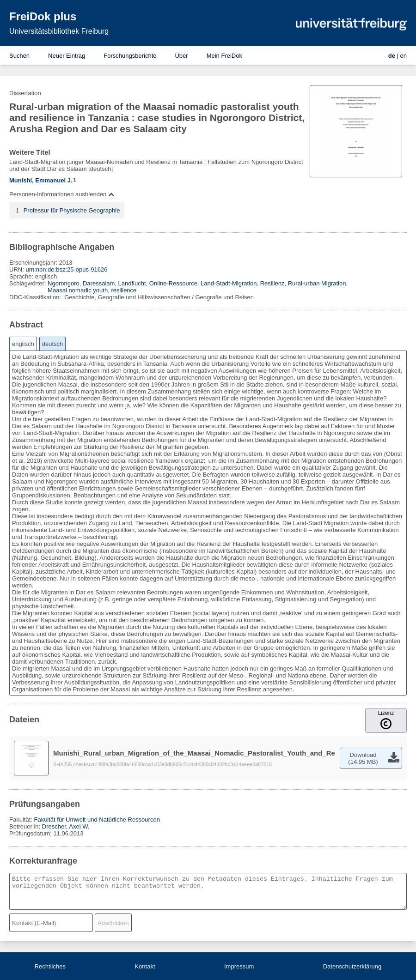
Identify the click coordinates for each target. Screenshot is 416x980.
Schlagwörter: (28, 283)
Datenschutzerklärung (352, 966)
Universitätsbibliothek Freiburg (59, 31)
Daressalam (99, 283)
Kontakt (145, 966)
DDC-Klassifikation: (36, 297)
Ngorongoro (64, 283)
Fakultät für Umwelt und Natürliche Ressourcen (97, 820)
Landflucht (132, 283)
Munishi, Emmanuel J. (41, 180)
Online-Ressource (173, 283)
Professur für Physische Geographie (72, 210)
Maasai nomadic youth (78, 290)
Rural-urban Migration (317, 283)
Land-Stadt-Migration (229, 283)
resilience (124, 290)
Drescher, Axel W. (66, 826)
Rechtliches (50, 966)
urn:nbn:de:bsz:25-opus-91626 (66, 269)
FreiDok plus (43, 16)
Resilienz (272, 283)
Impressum (239, 966)
